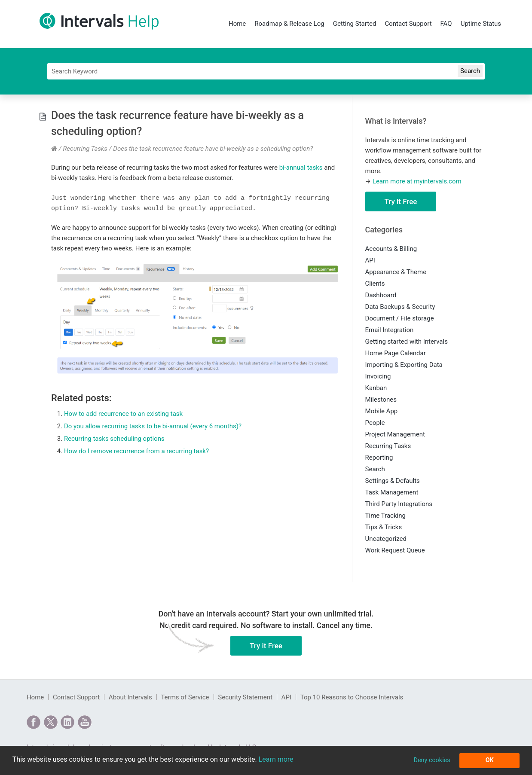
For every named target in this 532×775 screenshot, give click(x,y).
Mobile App (382, 411)
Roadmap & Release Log (289, 24)
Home (237, 24)
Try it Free (401, 201)
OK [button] (490, 760)
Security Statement (245, 697)
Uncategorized (386, 539)
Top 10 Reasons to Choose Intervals (352, 697)
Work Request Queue (395, 550)
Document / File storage (400, 318)
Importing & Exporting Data (404, 365)
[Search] (266, 71)
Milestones (381, 400)
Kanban (376, 388)
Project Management (395, 434)
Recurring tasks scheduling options (114, 439)
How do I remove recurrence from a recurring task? (136, 451)
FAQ (446, 24)
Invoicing (378, 376)
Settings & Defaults (393, 481)
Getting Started (355, 24)
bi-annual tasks (301, 168)
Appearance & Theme (396, 272)
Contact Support (408, 24)
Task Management (392, 492)
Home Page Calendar (396, 353)
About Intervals (130, 697)
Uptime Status (481, 24)
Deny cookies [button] (432, 760)
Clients (375, 284)
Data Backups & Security (400, 307)
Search (375, 469)
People (375, 423)
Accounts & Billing (391, 249)
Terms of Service (185, 697)
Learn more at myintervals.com (417, 181)
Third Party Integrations (399, 504)
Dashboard (381, 295)
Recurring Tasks (85, 149)
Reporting (379, 458)
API (370, 260)
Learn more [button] (276, 759)
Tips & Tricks (384, 527)
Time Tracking (385, 516)
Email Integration (390, 330)
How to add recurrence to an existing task (123, 414)
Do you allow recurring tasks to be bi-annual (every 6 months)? (153, 426)
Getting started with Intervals (407, 342)
